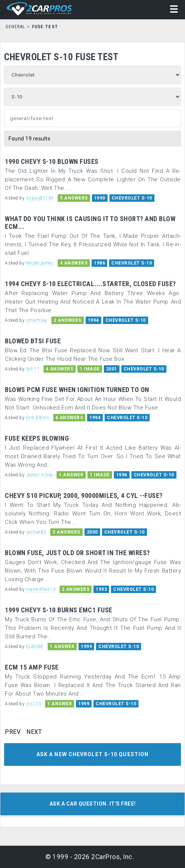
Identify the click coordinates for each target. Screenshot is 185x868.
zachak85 (36, 532)
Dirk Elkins (38, 418)
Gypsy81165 (40, 198)
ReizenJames (40, 263)
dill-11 (33, 369)
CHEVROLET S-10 (132, 198)
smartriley (37, 320)
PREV (13, 732)
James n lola (39, 475)
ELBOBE (35, 647)
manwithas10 (41, 589)
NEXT (34, 732)
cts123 (34, 704)
